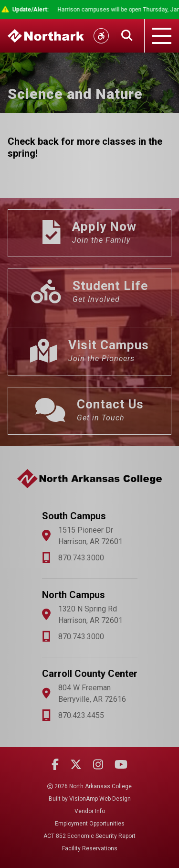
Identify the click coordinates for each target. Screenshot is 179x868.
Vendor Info (90, 811)
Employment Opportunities (90, 824)
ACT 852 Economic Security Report (89, 836)
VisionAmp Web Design (100, 799)
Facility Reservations (90, 848)
